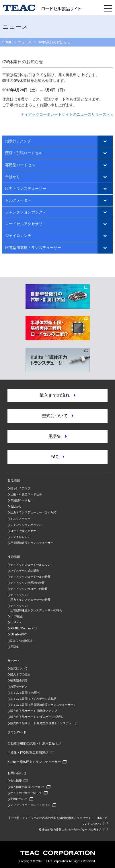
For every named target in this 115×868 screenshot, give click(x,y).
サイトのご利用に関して (26, 793)
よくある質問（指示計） (26, 693)
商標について (19, 799)
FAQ (57, 457)
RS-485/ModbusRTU (24, 628)
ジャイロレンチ (18, 236)
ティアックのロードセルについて (32, 565)
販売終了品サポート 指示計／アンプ (34, 711)
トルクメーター (18, 200)
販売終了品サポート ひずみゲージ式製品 (37, 717)
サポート (14, 661)
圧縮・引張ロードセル (24, 153)
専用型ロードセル (20, 165)
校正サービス (19, 687)
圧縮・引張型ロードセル (26, 494)
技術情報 (14, 557)
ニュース (25, 42)
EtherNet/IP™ (19, 634)
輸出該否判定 (19, 680)
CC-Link (16, 622)
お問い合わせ (17, 773)
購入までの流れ (57, 395)
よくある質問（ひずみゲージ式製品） (35, 699)
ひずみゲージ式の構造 (25, 571)
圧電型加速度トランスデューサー (33, 248)
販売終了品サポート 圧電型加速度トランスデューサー (45, 723)
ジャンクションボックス (26, 212)
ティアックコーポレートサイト (30, 805)
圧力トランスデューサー (26, 189)
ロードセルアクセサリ (24, 224)
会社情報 (16, 781)
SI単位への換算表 (22, 641)
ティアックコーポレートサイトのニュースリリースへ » (67, 114)
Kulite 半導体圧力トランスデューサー (34, 762)
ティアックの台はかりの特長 (29, 589)
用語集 (57, 436)
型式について (58, 416)
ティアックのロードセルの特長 (30, 577)
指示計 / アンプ (18, 141)
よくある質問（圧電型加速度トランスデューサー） (43, 705)
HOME (7, 42)
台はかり (13, 177)
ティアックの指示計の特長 (28, 583)
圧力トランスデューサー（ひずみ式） (35, 512)
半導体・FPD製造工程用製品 (28, 753)
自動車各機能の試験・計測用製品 (31, 743)
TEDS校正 (16, 616)
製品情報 (14, 481)
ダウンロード (17, 732)
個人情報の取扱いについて (28, 787)
